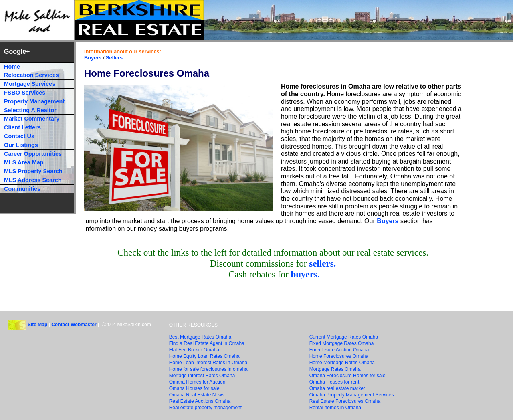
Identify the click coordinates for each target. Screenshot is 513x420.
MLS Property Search (33, 171)
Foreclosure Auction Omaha (339, 350)
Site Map (37, 325)
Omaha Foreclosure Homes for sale (347, 376)
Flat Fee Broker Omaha (194, 350)
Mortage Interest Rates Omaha (202, 376)
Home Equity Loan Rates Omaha (204, 356)
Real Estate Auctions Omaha (200, 401)
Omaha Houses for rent (334, 382)
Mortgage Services (30, 84)
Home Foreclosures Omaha (339, 356)
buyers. (305, 274)
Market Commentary (32, 119)
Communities (22, 189)
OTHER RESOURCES (193, 325)
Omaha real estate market (337, 388)
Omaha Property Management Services (352, 395)
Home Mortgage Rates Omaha (342, 363)
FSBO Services (25, 93)
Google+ (17, 51)
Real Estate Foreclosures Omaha (345, 401)
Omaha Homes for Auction (197, 382)
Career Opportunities (33, 154)
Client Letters (22, 127)
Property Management (34, 101)
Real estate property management (205, 408)
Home (12, 67)
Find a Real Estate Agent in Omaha (207, 343)
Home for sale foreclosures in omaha (208, 369)
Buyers (93, 58)
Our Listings (21, 145)
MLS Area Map (24, 162)
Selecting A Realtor (30, 110)
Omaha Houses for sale (194, 388)
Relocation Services (31, 75)
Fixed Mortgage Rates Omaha (342, 343)
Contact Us (19, 136)
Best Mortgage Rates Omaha (200, 337)
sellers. (322, 263)
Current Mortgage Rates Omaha (344, 337)
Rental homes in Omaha (335, 408)
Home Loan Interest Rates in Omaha (208, 363)
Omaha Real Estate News (197, 395)
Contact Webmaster (74, 325)
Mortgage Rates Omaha (335, 369)
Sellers (114, 58)
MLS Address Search (33, 180)
